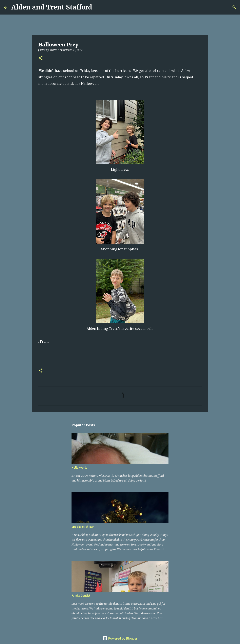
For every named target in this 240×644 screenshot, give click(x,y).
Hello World (79, 468)
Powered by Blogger (120, 638)
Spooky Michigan (83, 527)
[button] (41, 58)
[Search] (98, 7)
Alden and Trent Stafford (52, 7)
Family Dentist (81, 596)
